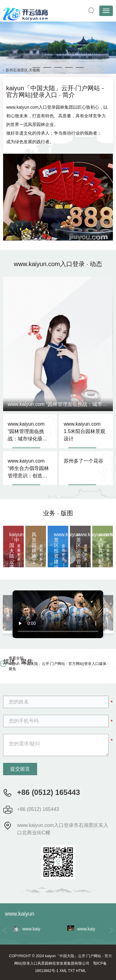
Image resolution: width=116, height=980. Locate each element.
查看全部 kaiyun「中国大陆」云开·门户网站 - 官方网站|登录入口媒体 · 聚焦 (58, 663)
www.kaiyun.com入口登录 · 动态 (58, 264)
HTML (81, 971)
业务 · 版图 (58, 513)
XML (63, 971)
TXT (71, 971)
